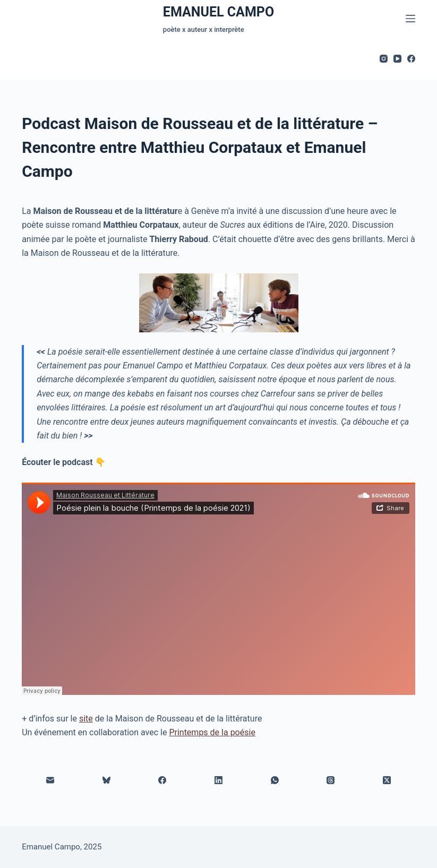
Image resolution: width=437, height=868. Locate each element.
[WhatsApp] (275, 781)
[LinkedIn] (219, 781)
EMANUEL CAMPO (219, 12)
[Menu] (410, 19)
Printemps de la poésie (212, 732)
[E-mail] (50, 781)
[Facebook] (411, 59)
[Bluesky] (107, 781)
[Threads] (331, 781)
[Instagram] (384, 59)
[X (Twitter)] (387, 781)
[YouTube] (397, 59)
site (86, 719)
